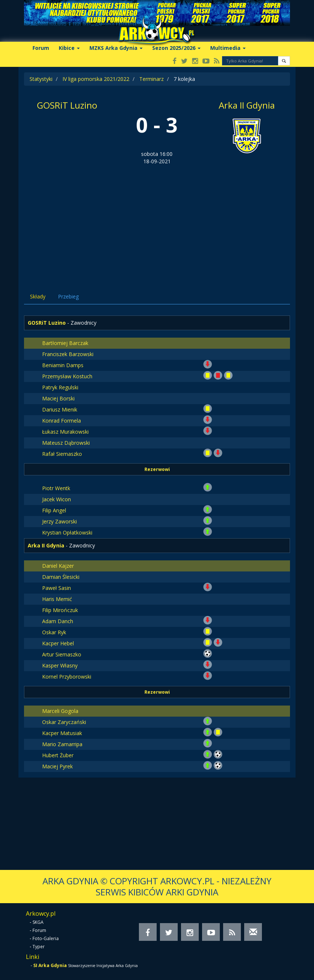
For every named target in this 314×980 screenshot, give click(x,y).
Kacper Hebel (58, 643)
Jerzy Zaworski (59, 521)
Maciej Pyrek (57, 766)
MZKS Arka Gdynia (116, 48)
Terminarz (151, 79)
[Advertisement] (157, 221)
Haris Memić (57, 599)
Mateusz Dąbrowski (66, 443)
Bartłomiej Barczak (65, 343)
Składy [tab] (38, 296)
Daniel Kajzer (58, 566)
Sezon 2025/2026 (176, 48)
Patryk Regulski (60, 387)
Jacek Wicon (57, 499)
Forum (41, 48)
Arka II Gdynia (247, 105)
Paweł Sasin (57, 588)
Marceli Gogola (60, 711)
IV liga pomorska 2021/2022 (96, 79)
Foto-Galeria (46, 938)
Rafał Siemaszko (62, 454)
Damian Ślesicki (61, 577)
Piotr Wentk (56, 488)
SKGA (38, 922)
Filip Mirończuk (60, 610)
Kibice (69, 48)
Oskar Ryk (54, 632)
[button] (284, 61)
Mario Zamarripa (62, 744)
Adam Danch (58, 621)
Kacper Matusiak (62, 733)
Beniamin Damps (63, 365)
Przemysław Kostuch (67, 376)
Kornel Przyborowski (67, 677)
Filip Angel (54, 510)
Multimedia (228, 48)
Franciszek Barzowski (68, 354)
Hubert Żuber (58, 755)
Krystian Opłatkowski (67, 532)
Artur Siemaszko (62, 654)
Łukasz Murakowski (65, 432)
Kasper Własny (60, 665)
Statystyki (41, 79)
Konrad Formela (62, 421)
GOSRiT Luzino (67, 105)
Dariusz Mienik (60, 409)
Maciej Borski (58, 398)
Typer (39, 947)
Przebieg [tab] (68, 296)
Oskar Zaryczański (64, 722)
